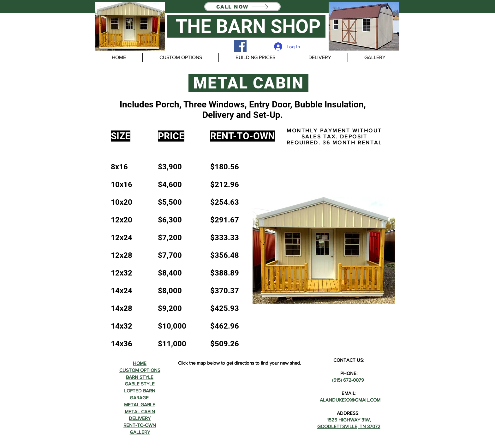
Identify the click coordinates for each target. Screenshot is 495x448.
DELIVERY (140, 418)
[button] (130, 26)
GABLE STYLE (140, 384)
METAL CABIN (140, 412)
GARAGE (140, 398)
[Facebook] (240, 46)
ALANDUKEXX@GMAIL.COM (349, 400)
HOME (140, 363)
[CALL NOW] (242, 7)
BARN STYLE (140, 377)
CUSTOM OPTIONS (140, 370)
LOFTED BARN (140, 391)
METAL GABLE (140, 405)
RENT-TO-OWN (140, 425)
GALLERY (140, 432)
